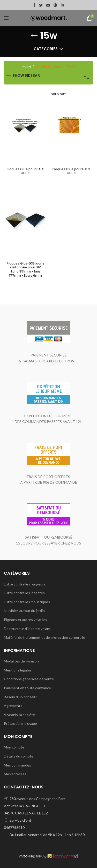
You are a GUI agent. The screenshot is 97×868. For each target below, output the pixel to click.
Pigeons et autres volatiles (25, 620)
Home (27, 66)
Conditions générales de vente (29, 679)
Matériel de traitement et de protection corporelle (44, 637)
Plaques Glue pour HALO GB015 (26, 171)
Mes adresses (15, 774)
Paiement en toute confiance (27, 688)
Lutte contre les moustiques (27, 602)
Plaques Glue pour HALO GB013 (71, 171)
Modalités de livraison (21, 661)
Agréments (13, 706)
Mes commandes (17, 765)
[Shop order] (87, 77)
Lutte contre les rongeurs (25, 584)
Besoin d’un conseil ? (21, 697)
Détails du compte (19, 756)
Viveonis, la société (19, 715)
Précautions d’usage (20, 723)
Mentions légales (18, 670)
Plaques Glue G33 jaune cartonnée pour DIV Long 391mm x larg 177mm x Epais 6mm (26, 269)
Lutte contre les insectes (24, 593)
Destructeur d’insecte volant (27, 629)
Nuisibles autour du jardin (24, 611)
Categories (46, 49)
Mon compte (14, 747)
